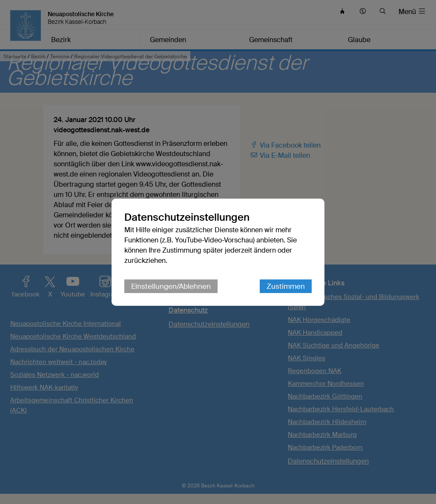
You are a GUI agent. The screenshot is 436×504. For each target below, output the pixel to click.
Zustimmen (286, 286)
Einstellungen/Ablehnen (171, 286)
